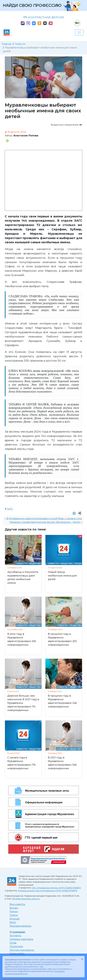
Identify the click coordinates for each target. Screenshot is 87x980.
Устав (13, 943)
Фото (13, 922)
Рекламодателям (20, 926)
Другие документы (22, 950)
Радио (14, 912)
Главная (7, 44)
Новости (20, 44)
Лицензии (16, 946)
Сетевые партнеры (21, 939)
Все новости (17, 904)
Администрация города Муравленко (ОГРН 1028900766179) (48, 891)
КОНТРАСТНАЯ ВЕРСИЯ (44, 17)
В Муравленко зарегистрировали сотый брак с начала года (44, 518)
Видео (14, 908)
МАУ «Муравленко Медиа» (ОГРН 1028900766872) (56, 888)
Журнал (15, 919)
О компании (17, 932)
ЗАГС (10, 509)
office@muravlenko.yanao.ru (26, 899)
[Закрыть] (82, 959)
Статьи (14, 915)
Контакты (15, 936)
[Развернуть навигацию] (79, 32)
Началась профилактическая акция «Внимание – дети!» (45, 522)
